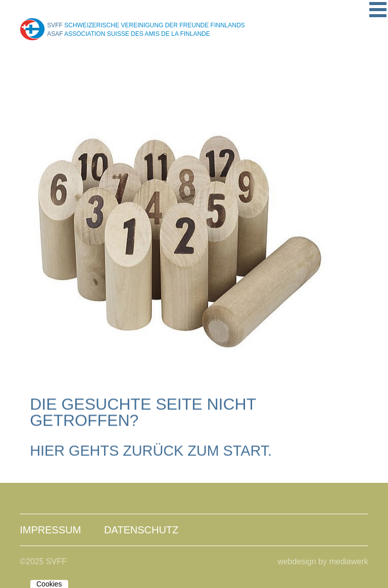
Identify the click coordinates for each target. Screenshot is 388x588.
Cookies (49, 584)
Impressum (50, 530)
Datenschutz (141, 530)
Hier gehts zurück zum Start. (151, 451)
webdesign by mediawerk (323, 561)
